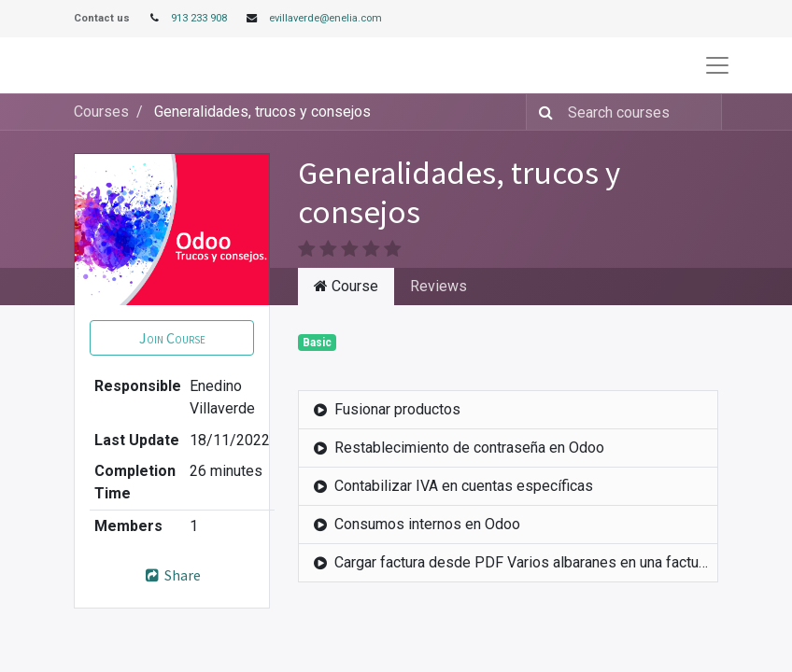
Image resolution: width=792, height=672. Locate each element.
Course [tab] (346, 286)
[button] (172, 338)
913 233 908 (199, 18)
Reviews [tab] (438, 286)
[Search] (542, 112)
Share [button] (172, 575)
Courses (101, 112)
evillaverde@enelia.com (325, 18)
